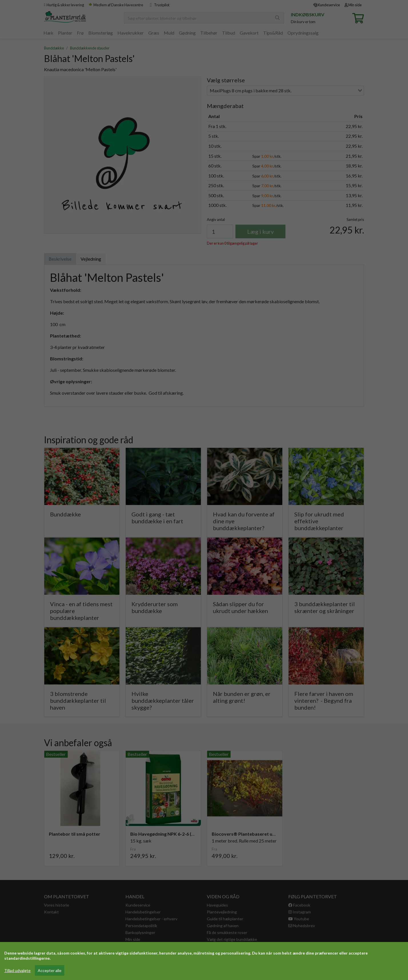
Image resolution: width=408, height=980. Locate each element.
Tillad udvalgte (17, 970)
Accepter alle (50, 970)
